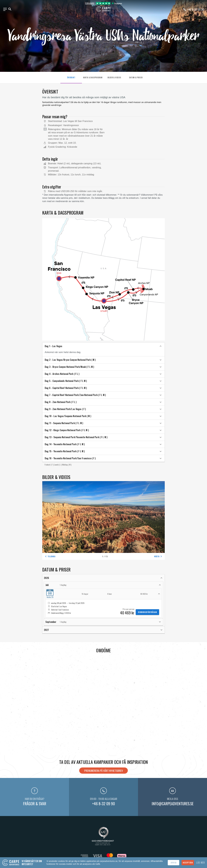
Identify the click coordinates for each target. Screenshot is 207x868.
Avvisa (174, 862)
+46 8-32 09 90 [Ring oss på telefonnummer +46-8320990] (196, 9)
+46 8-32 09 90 (103, 804)
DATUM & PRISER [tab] (136, 77)
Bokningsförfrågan (147, 612)
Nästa (159, 556)
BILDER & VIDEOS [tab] (114, 77)
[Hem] (103, 11)
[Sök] (10, 9)
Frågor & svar (35, 804)
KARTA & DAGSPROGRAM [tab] (93, 77)
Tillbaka (50, 556)
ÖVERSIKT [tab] (71, 77)
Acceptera (188, 862)
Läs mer (200, 863)
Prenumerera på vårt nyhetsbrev (104, 770)
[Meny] (5, 9)
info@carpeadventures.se (173, 804)
